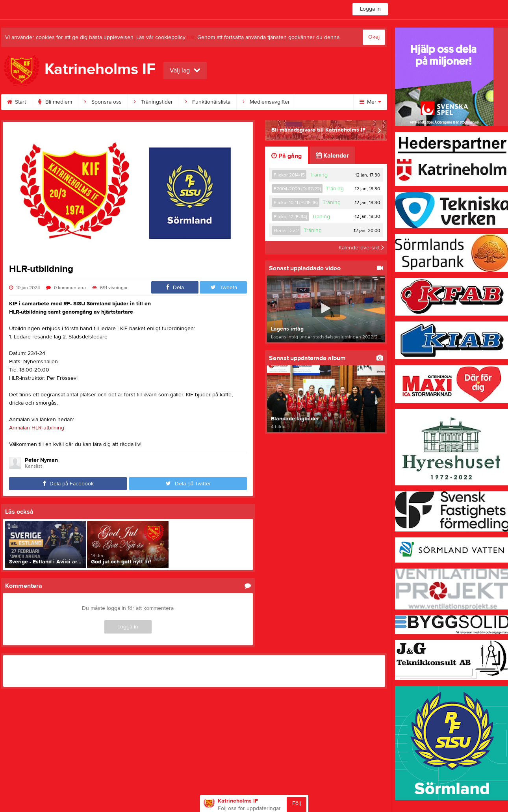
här (191, 37)
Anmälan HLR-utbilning (37, 428)
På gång (286, 156)
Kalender (332, 156)
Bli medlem (55, 102)
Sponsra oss (103, 102)
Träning (319, 175)
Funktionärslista (208, 102)
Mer (370, 102)
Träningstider (153, 102)
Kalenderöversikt (361, 248)
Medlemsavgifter (266, 102)
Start (17, 102)
